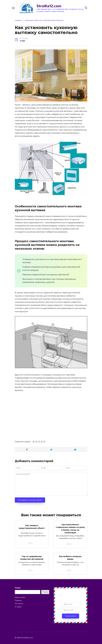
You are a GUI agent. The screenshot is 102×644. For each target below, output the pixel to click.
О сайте (18, 606)
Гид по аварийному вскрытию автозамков (32, 557)
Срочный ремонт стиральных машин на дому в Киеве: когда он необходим (70, 528)
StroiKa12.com (49, 6)
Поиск (18, 587)
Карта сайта (20, 597)
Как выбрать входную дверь (70, 557)
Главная (18, 600)
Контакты (19, 603)
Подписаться (71, 615)
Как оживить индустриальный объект (32, 527)
